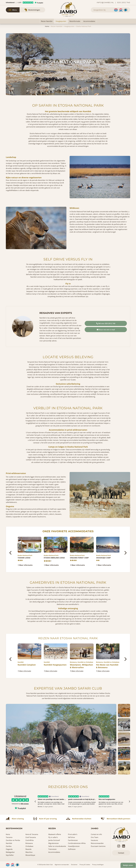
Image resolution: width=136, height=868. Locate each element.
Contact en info (96, 834)
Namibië (9, 843)
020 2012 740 (124, 2)
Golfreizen (72, 849)
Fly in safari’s (53, 837)
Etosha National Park (84, 26)
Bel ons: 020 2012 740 (106, 323)
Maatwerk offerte (55, 834)
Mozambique (30, 855)
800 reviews (25, 804)
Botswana (29, 843)
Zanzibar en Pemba (13, 840)
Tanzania (9, 837)
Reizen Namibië (47, 21)
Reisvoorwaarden (97, 843)
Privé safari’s (73, 834)
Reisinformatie (75, 21)
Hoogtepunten (61, 21)
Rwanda (28, 849)
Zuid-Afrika (30, 840)
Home (47, 26)
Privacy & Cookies (85, 865)
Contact (121, 853)
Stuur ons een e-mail (106, 330)
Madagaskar (10, 852)
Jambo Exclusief (54, 840)
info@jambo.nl (105, 2)
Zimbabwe (29, 846)
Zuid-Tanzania (31, 837)
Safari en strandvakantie (57, 846)
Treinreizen (52, 849)
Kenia (8, 834)
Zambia (9, 846)
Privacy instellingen (98, 865)
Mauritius (29, 852)
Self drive (71, 837)
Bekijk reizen (126, 863)
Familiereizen (73, 840)
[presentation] (11, 553)
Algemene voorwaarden (62, 865)
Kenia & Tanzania (32, 834)
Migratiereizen (54, 843)
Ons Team (95, 837)
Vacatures (94, 840)
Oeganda (9, 849)
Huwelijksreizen (74, 846)
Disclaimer (74, 865)
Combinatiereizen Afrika (77, 843)
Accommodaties (89, 21)
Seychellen (10, 855)
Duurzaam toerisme (98, 846)
